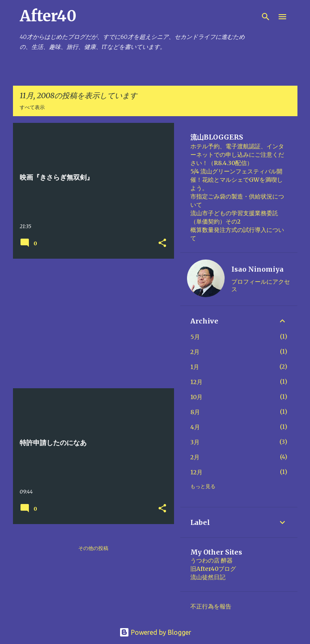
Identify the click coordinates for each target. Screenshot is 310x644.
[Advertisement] (90, 323)
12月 (196, 382)
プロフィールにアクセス (261, 285)
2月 (195, 352)
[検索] (266, 17)
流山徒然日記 (208, 577)
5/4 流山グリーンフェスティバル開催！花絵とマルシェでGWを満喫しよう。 (237, 180)
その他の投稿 (93, 548)
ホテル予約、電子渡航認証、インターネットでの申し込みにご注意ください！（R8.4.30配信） (237, 155)
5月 (195, 337)
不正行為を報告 (211, 606)
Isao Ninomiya (257, 269)
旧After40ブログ (213, 569)
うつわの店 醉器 (211, 560)
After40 (48, 16)
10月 (196, 397)
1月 (195, 367)
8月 (195, 412)
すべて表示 (32, 107)
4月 (195, 427)
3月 (195, 442)
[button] (162, 243)
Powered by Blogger (155, 632)
